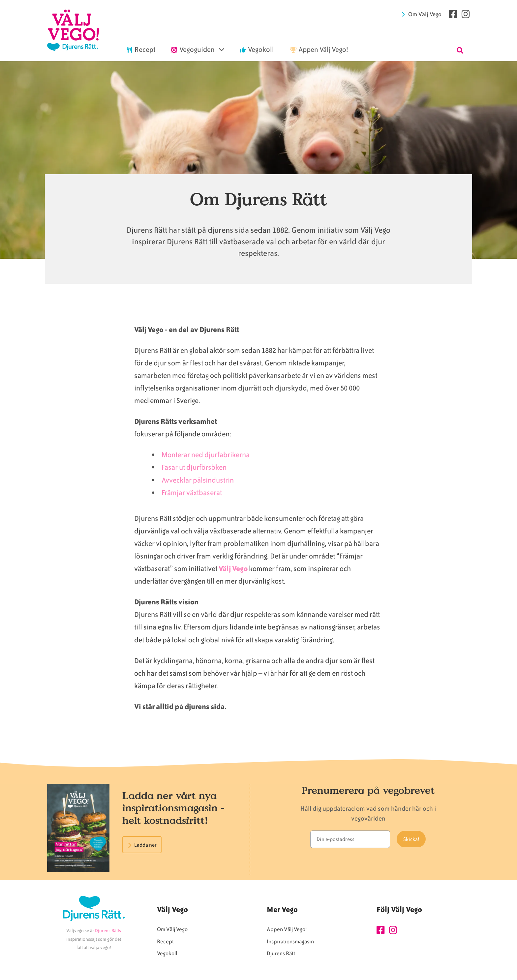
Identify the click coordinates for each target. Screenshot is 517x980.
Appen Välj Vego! (287, 929)
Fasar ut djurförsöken (194, 467)
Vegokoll (167, 953)
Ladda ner (145, 845)
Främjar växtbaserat (192, 493)
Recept (165, 942)
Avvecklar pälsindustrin (198, 480)
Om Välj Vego (425, 14)
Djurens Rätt (281, 953)
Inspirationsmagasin (290, 942)
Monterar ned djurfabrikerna (206, 455)
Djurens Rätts (108, 931)
